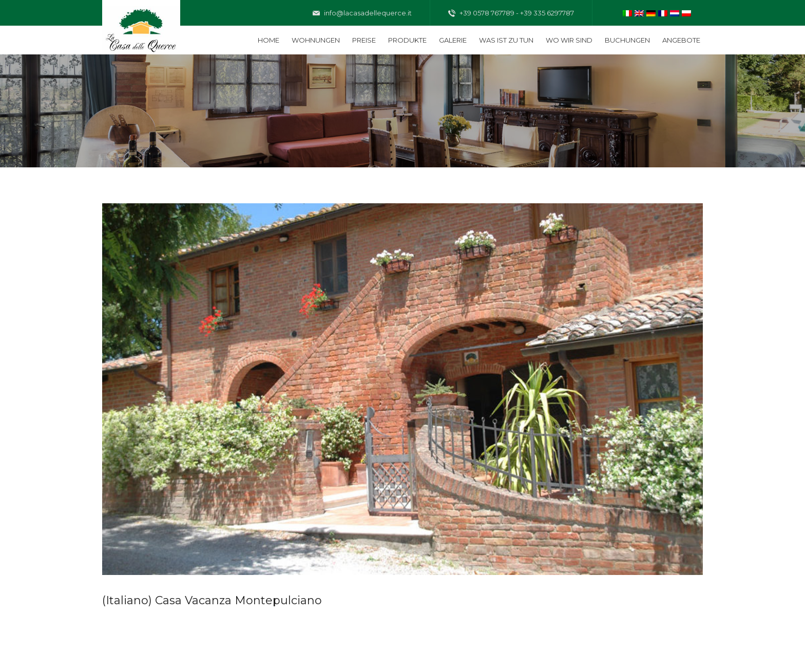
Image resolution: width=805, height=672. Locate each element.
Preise (364, 40)
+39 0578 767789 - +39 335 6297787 (511, 13)
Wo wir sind (569, 40)
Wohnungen (316, 40)
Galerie (453, 40)
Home (269, 40)
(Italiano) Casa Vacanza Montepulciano (212, 600)
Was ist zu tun (506, 40)
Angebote (681, 40)
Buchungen (627, 40)
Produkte (407, 40)
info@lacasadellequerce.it (362, 13)
